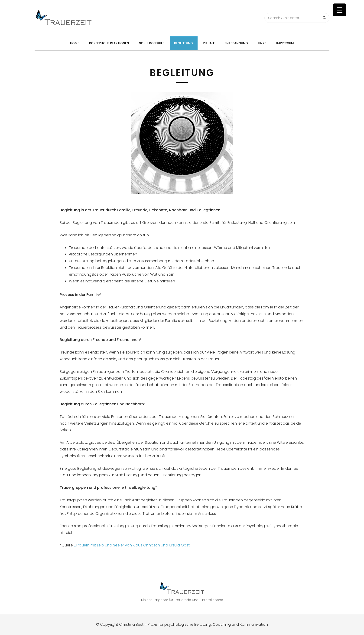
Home (75, 43)
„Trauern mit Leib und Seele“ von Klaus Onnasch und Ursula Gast (132, 545)
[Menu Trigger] (340, 10)
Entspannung (236, 43)
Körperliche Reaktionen (109, 43)
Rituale (209, 43)
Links (262, 43)
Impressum (285, 43)
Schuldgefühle (152, 43)
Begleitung (184, 43)
